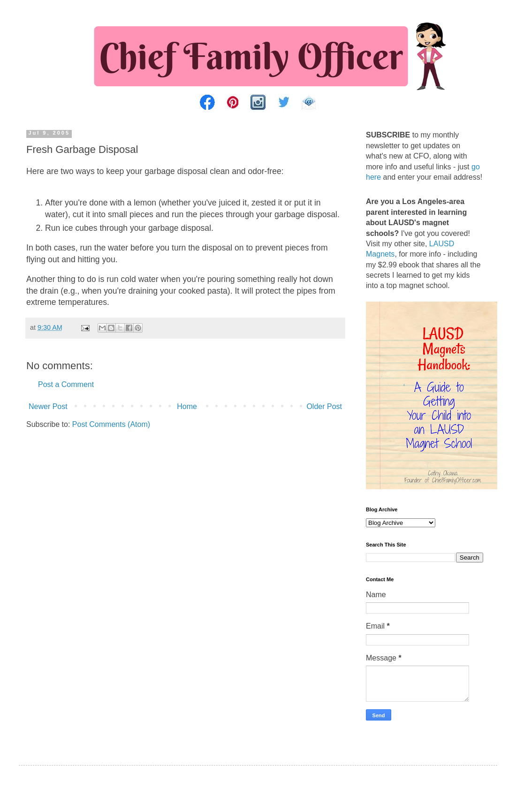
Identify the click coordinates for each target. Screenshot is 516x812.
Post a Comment (66, 384)
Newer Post (48, 406)
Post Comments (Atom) (111, 424)
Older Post (324, 406)
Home (187, 406)
